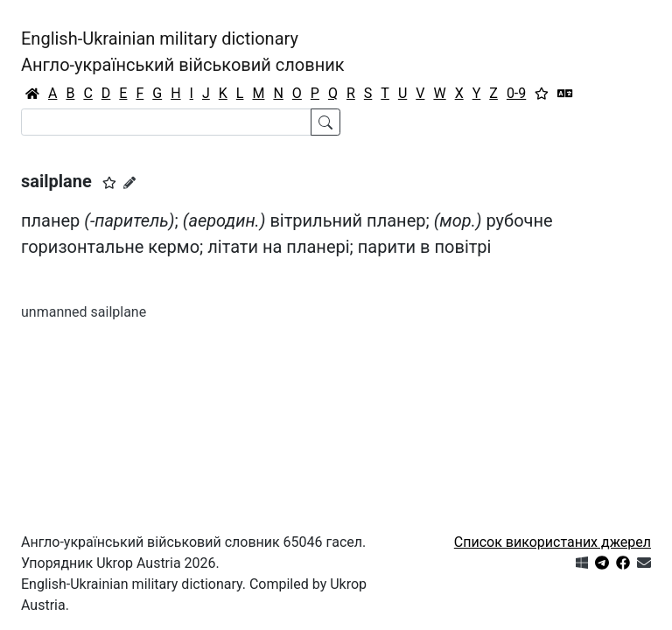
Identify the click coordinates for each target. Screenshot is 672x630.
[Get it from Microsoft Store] (582, 563)
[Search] (166, 122)
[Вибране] (542, 94)
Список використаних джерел (553, 542)
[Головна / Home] (32, 94)
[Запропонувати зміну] (129, 183)
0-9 (516, 93)
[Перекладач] (565, 94)
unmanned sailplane (84, 312)
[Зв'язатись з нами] (644, 563)
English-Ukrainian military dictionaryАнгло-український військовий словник (183, 52)
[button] (109, 183)
